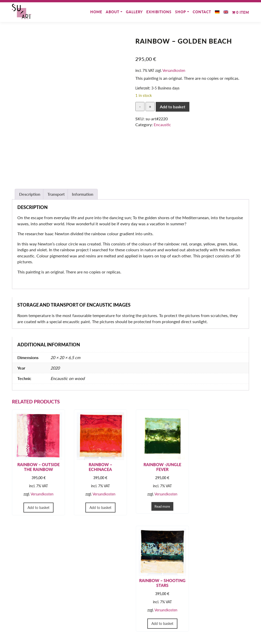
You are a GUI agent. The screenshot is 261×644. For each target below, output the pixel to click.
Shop (181, 12)
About (113, 12)
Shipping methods (92, 620)
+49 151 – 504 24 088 (37, 619)
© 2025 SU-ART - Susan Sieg (130, 638)
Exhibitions (159, 12)
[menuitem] (217, 10)
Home (96, 12)
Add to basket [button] (38, 507)
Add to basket (173, 107)
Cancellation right (153, 620)
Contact (202, 12)
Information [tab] (83, 194)
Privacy (144, 613)
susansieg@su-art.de (34, 625)
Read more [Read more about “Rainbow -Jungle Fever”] (161, 506)
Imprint (144, 607)
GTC (142, 600)
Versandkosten (174, 70)
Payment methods (92, 613)
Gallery (134, 12)
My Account (87, 607)
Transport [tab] (56, 194)
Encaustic (162, 124)
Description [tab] (30, 194)
